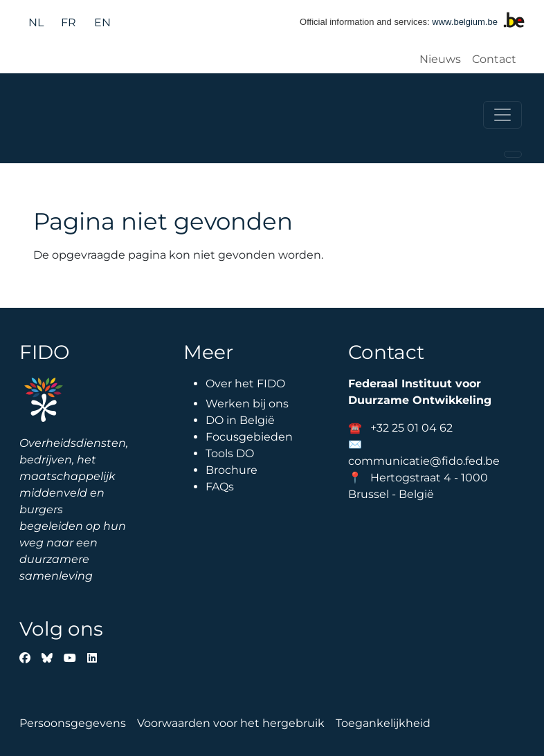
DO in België (240, 420)
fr (69, 22)
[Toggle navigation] (502, 115)
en (102, 22)
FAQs (220, 487)
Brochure (232, 470)
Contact (494, 59)
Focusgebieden (249, 437)
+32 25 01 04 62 (411, 428)
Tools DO (230, 453)
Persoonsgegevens (73, 723)
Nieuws (440, 59)
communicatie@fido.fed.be (424, 461)
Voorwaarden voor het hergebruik (231, 723)
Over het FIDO (245, 384)
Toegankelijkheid (383, 723)
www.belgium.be (465, 22)
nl (36, 22)
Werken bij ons (247, 404)
